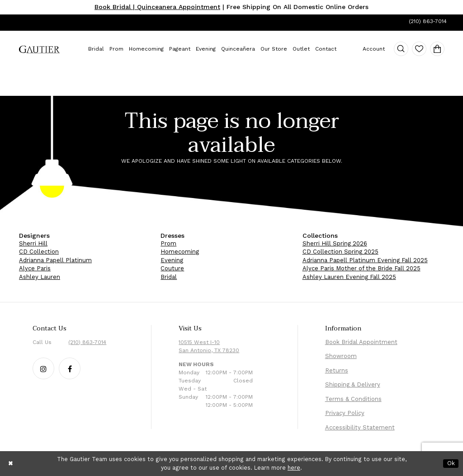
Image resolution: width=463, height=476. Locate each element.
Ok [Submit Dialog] (451, 463)
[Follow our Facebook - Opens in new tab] (70, 368)
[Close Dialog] (11, 464)
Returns (337, 370)
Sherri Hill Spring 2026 (335, 243)
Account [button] (374, 49)
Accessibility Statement (360, 427)
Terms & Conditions (353, 399)
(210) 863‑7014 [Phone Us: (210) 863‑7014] (428, 21)
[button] (401, 49)
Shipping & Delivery (353, 384)
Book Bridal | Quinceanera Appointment (157, 7)
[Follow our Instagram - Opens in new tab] (43, 368)
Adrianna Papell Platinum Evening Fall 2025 (365, 260)
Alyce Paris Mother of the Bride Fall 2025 (361, 268)
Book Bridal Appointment (361, 342)
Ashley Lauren (40, 277)
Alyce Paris (35, 268)
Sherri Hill (33, 243)
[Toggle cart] (437, 49)
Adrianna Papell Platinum (55, 260)
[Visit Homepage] (39, 50)
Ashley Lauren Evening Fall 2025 (349, 277)
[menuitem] (39, 50)
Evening (172, 260)
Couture (172, 268)
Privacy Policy (345, 413)
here (294, 468)
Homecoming (180, 252)
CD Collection (39, 252)
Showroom (341, 356)
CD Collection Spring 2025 (340, 252)
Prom (168, 243)
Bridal (169, 277)
